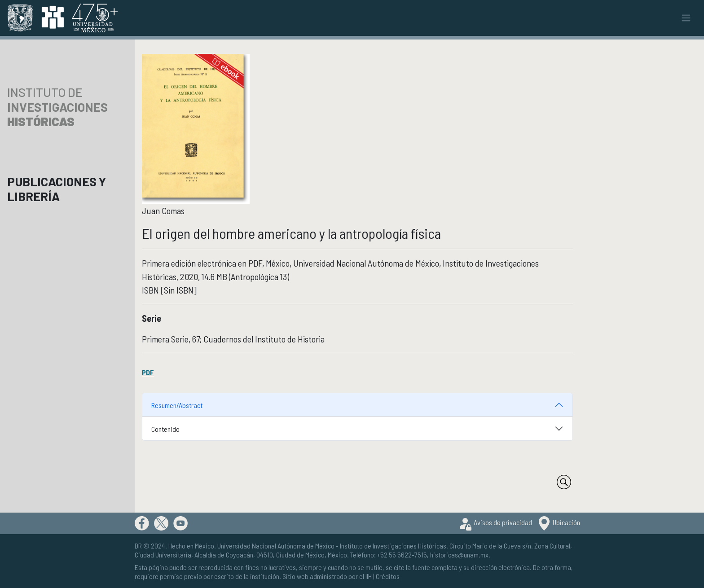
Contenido (165, 429)
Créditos (388, 576)
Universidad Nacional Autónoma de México (276, 546)
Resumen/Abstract (177, 405)
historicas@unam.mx (459, 555)
